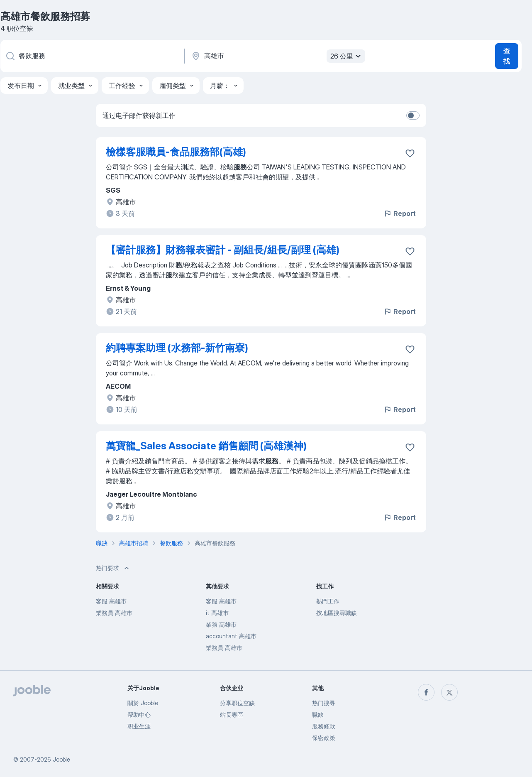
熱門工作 (328, 601)
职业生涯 (139, 726)
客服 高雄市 (111, 601)
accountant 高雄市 (231, 636)
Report (400, 213)
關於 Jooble (143, 703)
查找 (507, 56)
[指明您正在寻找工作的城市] (277, 56)
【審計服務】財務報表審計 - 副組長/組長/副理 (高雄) (223, 250)
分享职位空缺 (237, 703)
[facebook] (426, 692)
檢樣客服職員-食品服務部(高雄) (176, 152)
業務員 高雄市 (114, 613)
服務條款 (324, 726)
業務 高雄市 (221, 624)
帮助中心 (139, 714)
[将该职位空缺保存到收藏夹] (410, 153)
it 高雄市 (217, 613)
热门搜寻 (324, 703)
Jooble (61, 759)
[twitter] (449, 692)
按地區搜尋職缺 (337, 613)
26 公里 (347, 56)
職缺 (318, 714)
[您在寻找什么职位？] (92, 56)
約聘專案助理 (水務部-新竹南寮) (177, 348)
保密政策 (324, 738)
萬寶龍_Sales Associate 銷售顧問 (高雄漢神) (206, 446)
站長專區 (232, 714)
